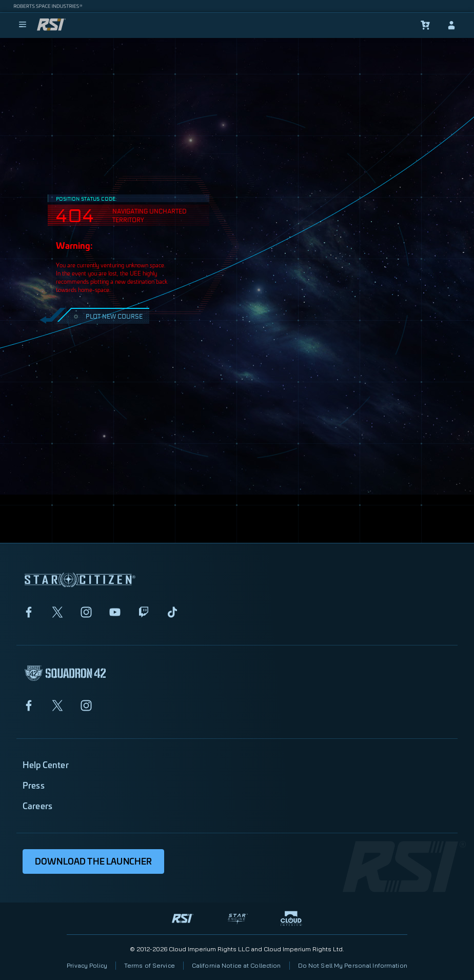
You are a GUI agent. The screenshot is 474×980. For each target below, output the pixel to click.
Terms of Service (150, 965)
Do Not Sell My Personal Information (353, 965)
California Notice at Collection (236, 965)
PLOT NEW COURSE (107, 316)
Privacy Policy (87, 965)
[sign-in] (451, 25)
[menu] (23, 25)
